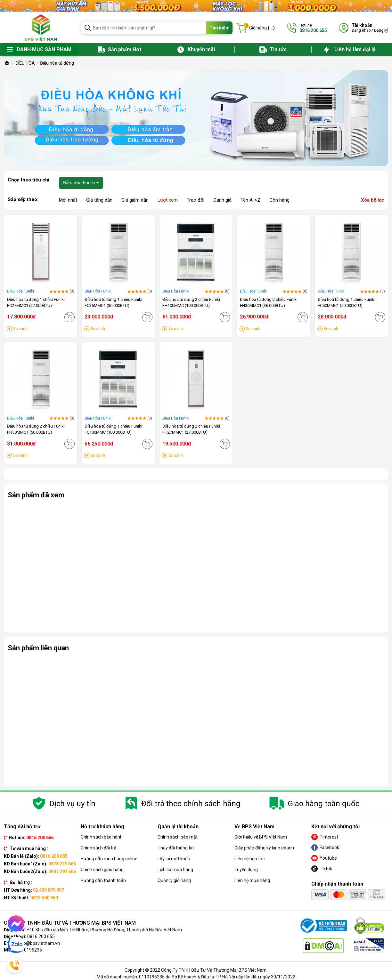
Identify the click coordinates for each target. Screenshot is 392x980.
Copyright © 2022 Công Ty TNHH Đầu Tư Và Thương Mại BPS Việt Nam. (196, 970)
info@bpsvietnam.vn (39, 943)
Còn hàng (279, 200)
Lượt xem (168, 200)
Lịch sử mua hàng (175, 870)
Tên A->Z (250, 200)
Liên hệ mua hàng (252, 880)
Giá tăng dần (99, 200)
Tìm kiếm (220, 28)
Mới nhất (68, 200)
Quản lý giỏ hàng (174, 880)
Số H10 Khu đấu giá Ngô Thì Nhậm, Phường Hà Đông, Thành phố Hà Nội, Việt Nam (101, 930)
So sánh (20, 329)
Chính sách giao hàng (102, 870)
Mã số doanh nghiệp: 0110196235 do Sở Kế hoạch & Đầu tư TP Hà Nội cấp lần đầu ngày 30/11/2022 (196, 977)
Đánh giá (222, 200)
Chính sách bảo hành (102, 837)
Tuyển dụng (246, 870)
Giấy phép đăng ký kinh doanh (264, 848)
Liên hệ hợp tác (249, 859)
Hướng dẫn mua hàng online (109, 859)
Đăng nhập (361, 30)
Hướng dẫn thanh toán (103, 880)
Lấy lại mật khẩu (174, 859)
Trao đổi (196, 200)
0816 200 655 (41, 936)
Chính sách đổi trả (99, 848)
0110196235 (29, 950)
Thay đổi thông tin (176, 848)
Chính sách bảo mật (178, 837)
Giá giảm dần (135, 200)
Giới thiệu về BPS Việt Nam (261, 837)
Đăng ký (381, 30)
